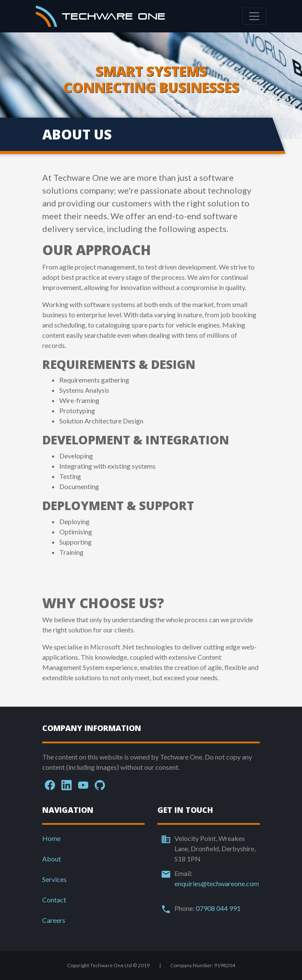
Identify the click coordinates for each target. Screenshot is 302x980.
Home (51, 838)
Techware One (101, 16)
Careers (54, 920)
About (52, 859)
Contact (54, 900)
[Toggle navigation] (254, 16)
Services (54, 879)
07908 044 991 (218, 908)
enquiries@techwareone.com (217, 883)
